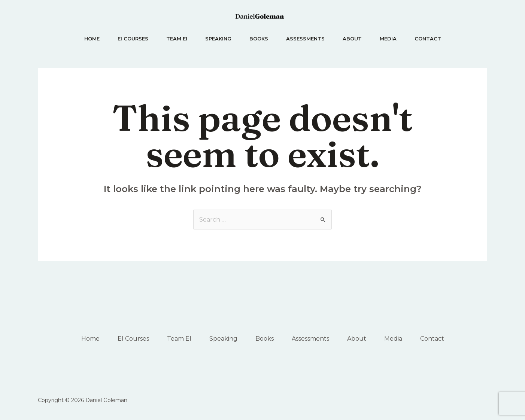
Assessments (305, 39)
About (352, 39)
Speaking (218, 39)
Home (92, 39)
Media (388, 39)
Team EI (177, 39)
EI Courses (133, 39)
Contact (428, 39)
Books (259, 39)
